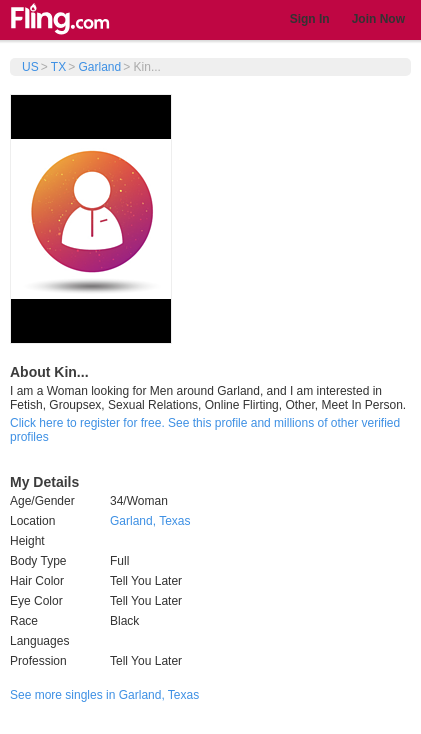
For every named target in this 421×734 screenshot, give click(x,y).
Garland (99, 67)
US (30, 67)
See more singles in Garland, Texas (104, 695)
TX (58, 67)
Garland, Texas (150, 521)
